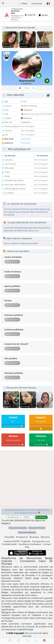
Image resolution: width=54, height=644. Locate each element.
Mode (23, 4)
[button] (3, 3)
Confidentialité (9, 544)
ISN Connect (31, 633)
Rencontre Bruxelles (18, 528)
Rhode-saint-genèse (33, 114)
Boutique (34, 537)
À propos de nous (41, 541)
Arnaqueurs (22, 537)
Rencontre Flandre (37, 528)
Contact (47, 544)
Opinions (45, 537)
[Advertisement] (27, 15)
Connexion (37, 4)
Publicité (26, 541)
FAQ (27, 547)
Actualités (9, 537)
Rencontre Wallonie (27, 532)
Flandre (48, 114)
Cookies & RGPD (12, 541)
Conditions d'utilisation (30, 544)
